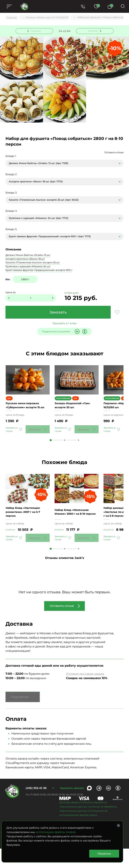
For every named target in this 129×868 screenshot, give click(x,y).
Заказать (58, 313)
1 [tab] (51, 452)
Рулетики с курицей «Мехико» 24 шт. (28, 267)
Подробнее (20, 716)
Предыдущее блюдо (36, 31)
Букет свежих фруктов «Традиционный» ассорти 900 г (39, 271)
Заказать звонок (72, 807)
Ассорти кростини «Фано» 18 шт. (25, 260)
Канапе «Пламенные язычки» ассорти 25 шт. (33, 263)
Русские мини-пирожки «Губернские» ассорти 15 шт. (25, 415)
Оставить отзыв (114, 153)
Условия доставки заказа (85, 693)
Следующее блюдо (93, 31)
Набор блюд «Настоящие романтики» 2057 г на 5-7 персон (26, 531)
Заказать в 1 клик (64, 324)
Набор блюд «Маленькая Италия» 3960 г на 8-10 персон (75, 531)
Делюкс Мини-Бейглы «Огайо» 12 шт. (28, 256)
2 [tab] (65, 452)
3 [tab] (79, 452)
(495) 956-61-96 (36, 807)
